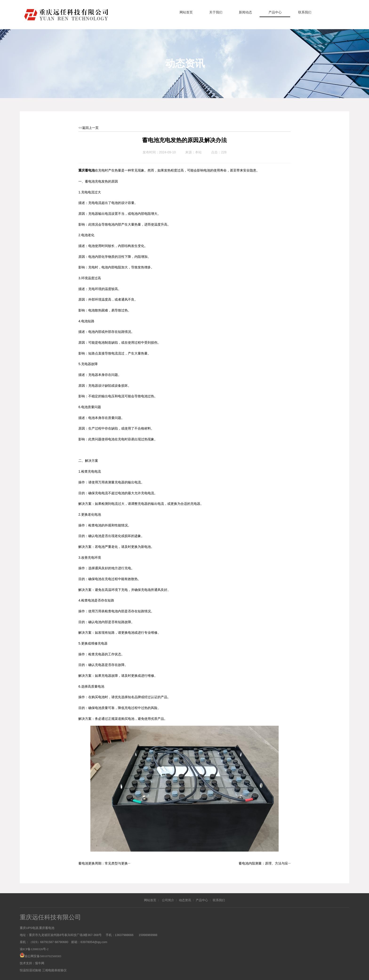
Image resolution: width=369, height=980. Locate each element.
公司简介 (168, 900)
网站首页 (186, 12)
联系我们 (305, 12)
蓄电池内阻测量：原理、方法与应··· (265, 863)
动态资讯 (185, 900)
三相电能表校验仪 (54, 970)
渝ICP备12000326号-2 (34, 949)
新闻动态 (245, 12)
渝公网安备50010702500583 (43, 956)
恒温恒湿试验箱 (30, 970)
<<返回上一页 (88, 128)
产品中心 (275, 12)
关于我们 (216, 12)
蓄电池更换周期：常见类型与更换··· (104, 863)
